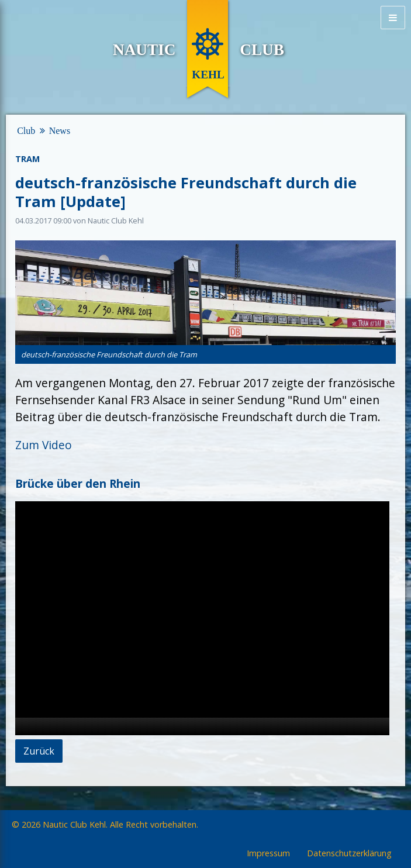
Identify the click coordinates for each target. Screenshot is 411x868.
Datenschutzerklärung (349, 854)
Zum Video (44, 445)
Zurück (39, 751)
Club (26, 131)
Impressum (268, 854)
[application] (202, 618)
